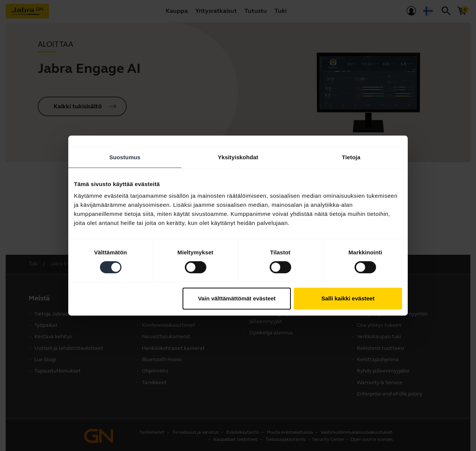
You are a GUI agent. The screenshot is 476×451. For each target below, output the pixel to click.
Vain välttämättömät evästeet (237, 298)
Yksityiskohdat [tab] (238, 157)
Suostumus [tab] (125, 157)
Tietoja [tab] (351, 157)
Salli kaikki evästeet (348, 298)
